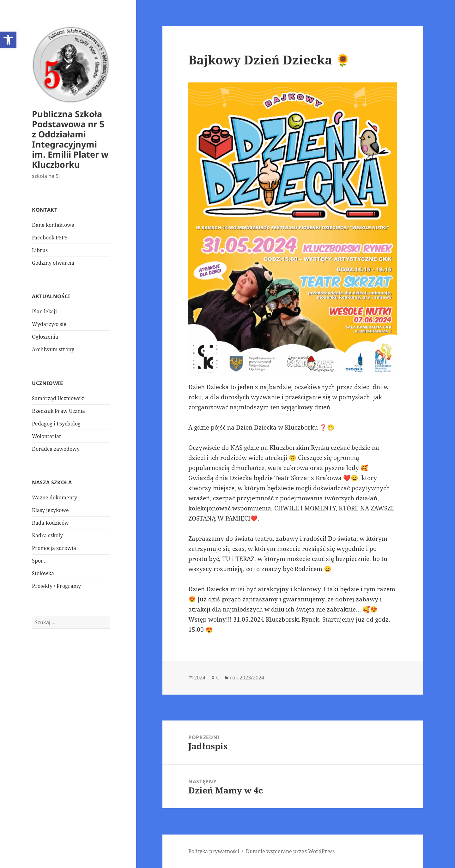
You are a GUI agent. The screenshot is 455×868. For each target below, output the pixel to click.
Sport (39, 561)
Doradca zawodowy (56, 449)
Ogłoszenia (45, 337)
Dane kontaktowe (53, 225)
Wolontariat (46, 436)
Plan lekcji (44, 311)
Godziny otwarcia (53, 263)
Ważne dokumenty (55, 497)
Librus (40, 250)
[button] (8, 40)
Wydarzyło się (49, 324)
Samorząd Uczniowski (58, 398)
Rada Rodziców (50, 523)
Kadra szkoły (47, 535)
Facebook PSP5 (50, 238)
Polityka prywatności (214, 851)
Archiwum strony (53, 349)
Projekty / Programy (56, 586)
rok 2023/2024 (247, 678)
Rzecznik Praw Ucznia (58, 411)
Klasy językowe (50, 510)
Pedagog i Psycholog (56, 424)
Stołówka (43, 573)
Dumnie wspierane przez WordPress (290, 851)
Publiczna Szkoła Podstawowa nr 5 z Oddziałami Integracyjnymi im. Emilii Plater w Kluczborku (70, 139)
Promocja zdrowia (54, 548)
